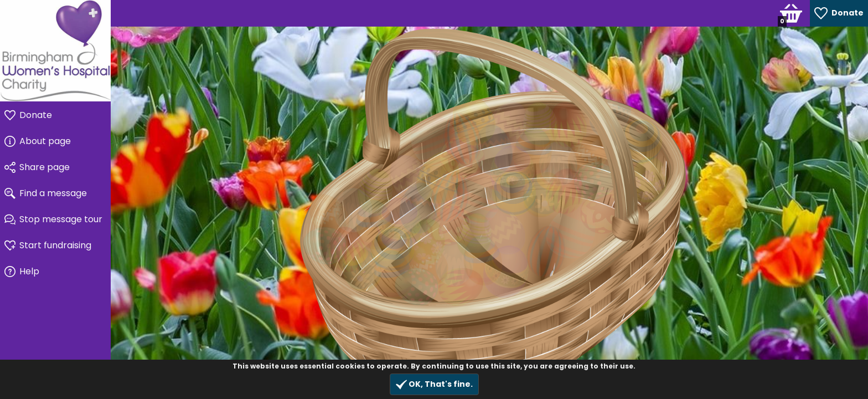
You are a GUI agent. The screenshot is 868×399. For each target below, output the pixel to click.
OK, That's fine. (434, 384)
